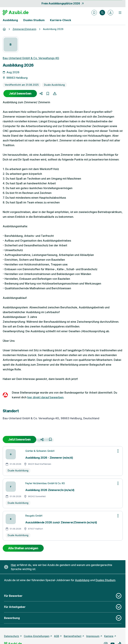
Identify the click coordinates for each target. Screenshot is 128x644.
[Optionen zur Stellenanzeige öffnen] (118, 451)
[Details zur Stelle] (63, 235)
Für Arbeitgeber (63, 607)
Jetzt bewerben (20, 93)
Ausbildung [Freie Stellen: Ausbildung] (82, 580)
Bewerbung (63, 618)
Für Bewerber (63, 596)
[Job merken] (48, 94)
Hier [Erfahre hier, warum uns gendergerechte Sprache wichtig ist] (14, 565)
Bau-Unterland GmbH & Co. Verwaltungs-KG (31, 58)
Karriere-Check (61, 20)
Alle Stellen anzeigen (23, 548)
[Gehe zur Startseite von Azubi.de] (16, 13)
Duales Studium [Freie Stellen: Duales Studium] (105, 580)
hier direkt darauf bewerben (45, 397)
